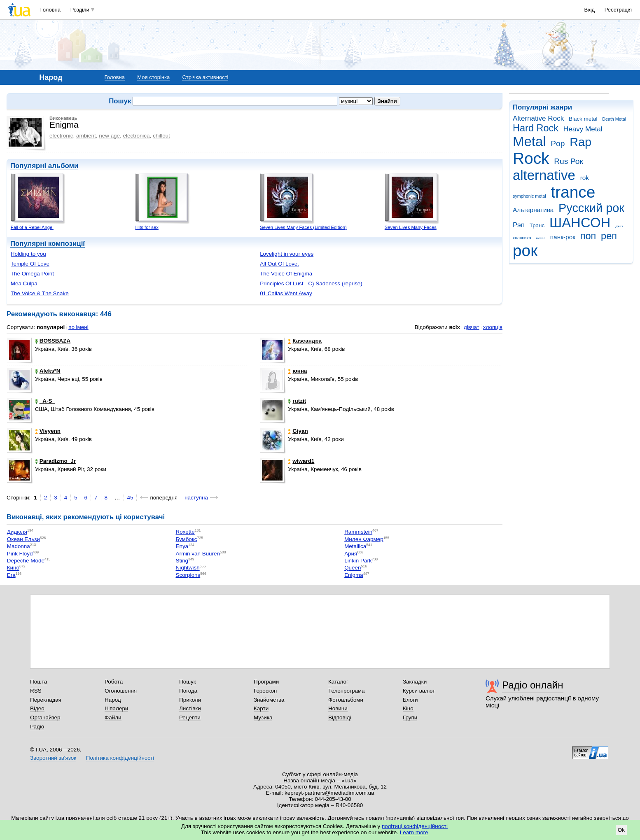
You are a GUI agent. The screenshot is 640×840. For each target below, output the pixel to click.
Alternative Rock (538, 118)
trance (573, 192)
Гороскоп (265, 691)
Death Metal (614, 119)
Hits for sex (147, 227)
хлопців (493, 327)
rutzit (297, 401)
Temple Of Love (30, 264)
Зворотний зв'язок (53, 758)
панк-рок (563, 237)
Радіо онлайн (533, 685)
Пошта (39, 682)
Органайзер (45, 717)
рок (525, 251)
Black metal (583, 119)
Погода (188, 691)
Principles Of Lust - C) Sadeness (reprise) (311, 283)
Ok (621, 830)
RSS (36, 691)
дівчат (472, 327)
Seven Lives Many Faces (411, 227)
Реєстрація (618, 10)
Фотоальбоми (346, 700)
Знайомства (269, 700)
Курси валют (419, 691)
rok (585, 178)
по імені (78, 327)
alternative (544, 175)
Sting (182, 561)
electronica (137, 136)
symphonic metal (529, 196)
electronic (61, 136)
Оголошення (121, 691)
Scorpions (188, 575)
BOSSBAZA (53, 341)
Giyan (298, 431)
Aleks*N (48, 371)
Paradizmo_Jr (55, 461)
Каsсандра (305, 341)
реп (609, 236)
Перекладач (46, 700)
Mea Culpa (24, 283)
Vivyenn (48, 431)
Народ (113, 700)
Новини (338, 708)
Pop (558, 143)
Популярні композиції (48, 244)
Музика (263, 717)
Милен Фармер (364, 539)
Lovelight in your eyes (287, 254)
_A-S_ (45, 401)
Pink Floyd (20, 554)
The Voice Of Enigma (286, 274)
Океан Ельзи (23, 539)
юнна (297, 371)
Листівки (190, 708)
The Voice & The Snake (40, 293)
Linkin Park (358, 561)
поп (588, 236)
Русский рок (591, 208)
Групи (410, 717)
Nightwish (187, 568)
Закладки (415, 682)
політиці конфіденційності (415, 826)
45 (130, 498)
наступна (196, 498)
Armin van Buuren (198, 554)
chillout (161, 136)
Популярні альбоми (44, 166)
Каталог (338, 682)
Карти (261, 708)
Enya (182, 547)
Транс (537, 225)
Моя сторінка (153, 77)
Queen (353, 568)
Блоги (410, 700)
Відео (37, 708)
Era (11, 575)
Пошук (188, 682)
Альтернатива (533, 210)
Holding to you (28, 254)
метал (541, 238)
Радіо (37, 727)
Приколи (190, 700)
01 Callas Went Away (286, 293)
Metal (529, 141)
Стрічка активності (205, 77)
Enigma (354, 575)
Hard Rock (536, 128)
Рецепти (190, 717)
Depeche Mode (26, 561)
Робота (114, 682)
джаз (619, 226)
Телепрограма (347, 691)
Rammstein (358, 532)
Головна (50, 10)
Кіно (408, 708)
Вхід (590, 10)
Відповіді (340, 717)
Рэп (519, 225)
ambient (86, 136)
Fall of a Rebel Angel (32, 227)
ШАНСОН (580, 223)
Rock (531, 158)
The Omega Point (32, 274)
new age (109, 136)
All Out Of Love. (279, 264)
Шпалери (116, 708)
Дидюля (17, 532)
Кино (13, 568)
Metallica (355, 547)
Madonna (19, 547)
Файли (113, 717)
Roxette (185, 532)
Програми (266, 682)
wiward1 (301, 461)
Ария (351, 554)
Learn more (414, 832)
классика (522, 238)
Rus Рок (569, 161)
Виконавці (24, 517)
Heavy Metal (583, 129)
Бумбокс (186, 539)
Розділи (80, 10)
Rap (580, 142)
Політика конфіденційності (120, 758)
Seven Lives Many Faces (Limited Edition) (303, 227)
